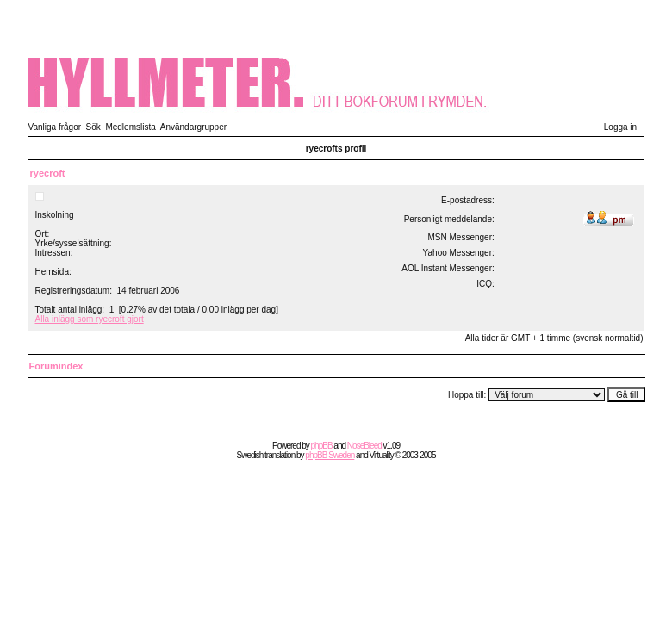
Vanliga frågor (55, 127)
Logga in (620, 127)
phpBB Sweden (330, 455)
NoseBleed (364, 446)
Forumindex (56, 366)
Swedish (250, 455)
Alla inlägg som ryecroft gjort (90, 319)
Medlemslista (130, 127)
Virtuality (382, 455)
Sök (93, 127)
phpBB (322, 446)
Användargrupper (193, 127)
